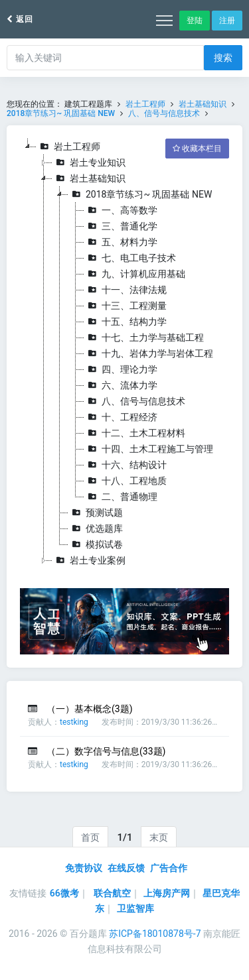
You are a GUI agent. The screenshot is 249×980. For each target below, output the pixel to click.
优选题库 (96, 528)
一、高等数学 (121, 210)
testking (74, 722)
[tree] (124, 353)
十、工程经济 (121, 417)
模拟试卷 (96, 544)
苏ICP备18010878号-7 (155, 934)
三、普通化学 (121, 226)
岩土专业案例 (89, 560)
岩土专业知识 (89, 162)
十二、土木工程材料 (135, 433)
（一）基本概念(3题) (90, 709)
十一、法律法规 (125, 290)
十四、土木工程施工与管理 (149, 449)
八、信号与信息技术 (164, 113)
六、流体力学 (121, 385)
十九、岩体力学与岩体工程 (149, 353)
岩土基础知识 (203, 104)
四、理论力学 (121, 369)
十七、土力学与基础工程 (144, 337)
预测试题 (96, 513)
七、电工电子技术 (130, 258)
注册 (227, 21)
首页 (90, 837)
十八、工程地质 (125, 481)
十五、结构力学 (125, 322)
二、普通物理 (121, 497)
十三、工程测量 (125, 306)
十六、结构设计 (125, 465)
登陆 (195, 21)
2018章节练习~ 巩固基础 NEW (61, 113)
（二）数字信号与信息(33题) (106, 751)
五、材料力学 (121, 242)
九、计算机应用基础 (135, 274)
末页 (159, 837)
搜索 (223, 58)
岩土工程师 (145, 104)
